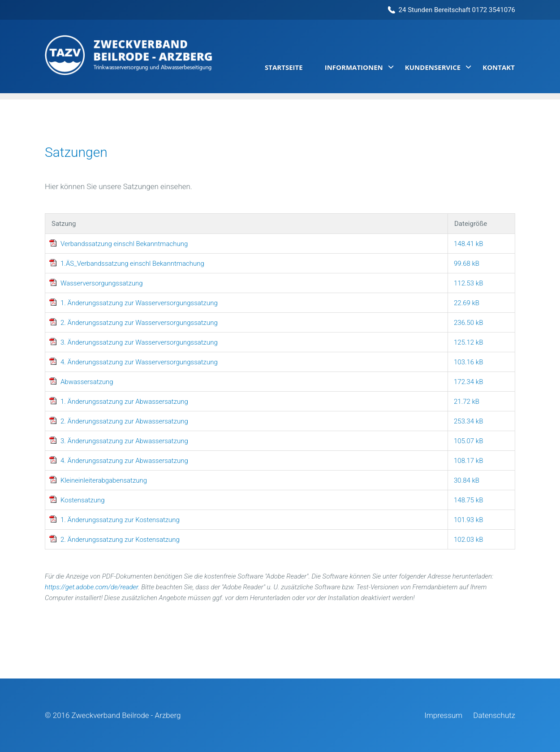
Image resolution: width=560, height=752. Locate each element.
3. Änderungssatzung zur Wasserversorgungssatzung (139, 342)
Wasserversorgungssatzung (102, 283)
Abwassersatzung (87, 382)
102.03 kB (468, 540)
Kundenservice (433, 67)
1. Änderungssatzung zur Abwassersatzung (124, 402)
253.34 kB (468, 421)
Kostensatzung (83, 500)
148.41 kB (468, 244)
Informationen (354, 67)
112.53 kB (468, 283)
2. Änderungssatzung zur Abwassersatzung (124, 421)
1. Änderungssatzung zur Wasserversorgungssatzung (139, 303)
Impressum (443, 715)
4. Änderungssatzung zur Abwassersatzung (124, 461)
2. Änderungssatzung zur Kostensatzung (120, 540)
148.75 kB (468, 500)
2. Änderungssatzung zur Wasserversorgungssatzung (139, 323)
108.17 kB (468, 461)
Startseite (284, 67)
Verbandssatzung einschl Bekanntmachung (124, 244)
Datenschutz (494, 715)
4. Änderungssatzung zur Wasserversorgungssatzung (139, 362)
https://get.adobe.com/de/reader (91, 587)
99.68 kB (467, 264)
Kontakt (499, 67)
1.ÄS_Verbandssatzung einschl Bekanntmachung (132, 264)
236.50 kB (468, 323)
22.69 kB (467, 303)
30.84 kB (467, 480)
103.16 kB (468, 362)
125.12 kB (468, 342)
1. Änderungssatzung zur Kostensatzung (120, 520)
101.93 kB (468, 520)
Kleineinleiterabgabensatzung (104, 480)
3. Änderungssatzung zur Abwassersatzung (124, 441)
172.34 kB (468, 382)
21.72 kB (467, 402)
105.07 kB (468, 441)
